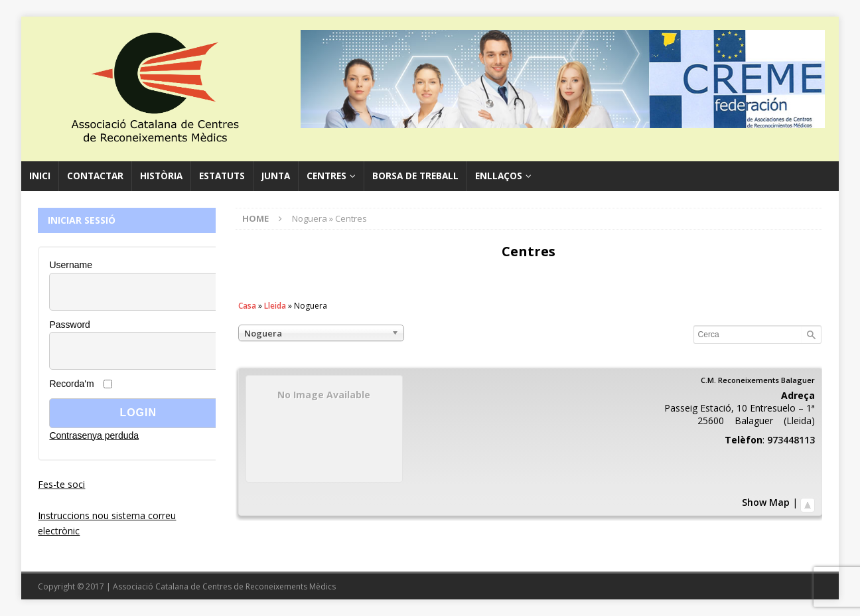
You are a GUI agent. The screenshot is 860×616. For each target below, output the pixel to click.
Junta (276, 176)
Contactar (95, 176)
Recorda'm (71, 384)
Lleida (275, 306)
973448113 (791, 440)
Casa (247, 306)
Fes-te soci (61, 484)
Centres (326, 176)
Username (71, 265)
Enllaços (499, 176)
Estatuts (222, 176)
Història (161, 176)
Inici (40, 176)
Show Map (766, 502)
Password (69, 325)
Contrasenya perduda (94, 435)
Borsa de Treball (415, 176)
